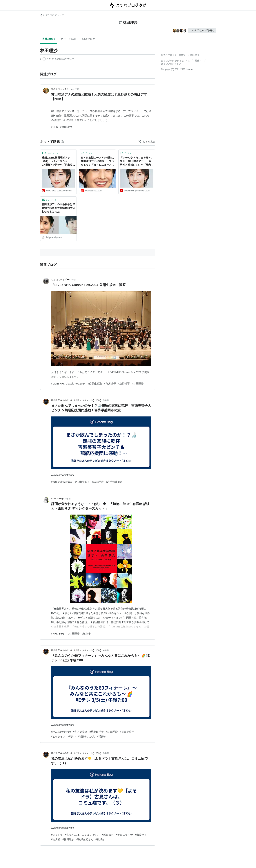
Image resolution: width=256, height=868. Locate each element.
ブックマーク (50, 153)
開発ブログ (200, 61)
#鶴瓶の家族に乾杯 (62, 482)
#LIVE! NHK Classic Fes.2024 (68, 384)
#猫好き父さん (86, 736)
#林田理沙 (66, 127)
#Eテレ (72, 736)
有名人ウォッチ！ (60, 89)
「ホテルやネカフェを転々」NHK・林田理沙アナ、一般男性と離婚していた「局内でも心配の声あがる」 (137, 162)
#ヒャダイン (58, 736)
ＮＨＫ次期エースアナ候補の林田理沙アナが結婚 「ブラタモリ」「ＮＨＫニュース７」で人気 (97, 162)
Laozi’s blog (57, 499)
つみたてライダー (60, 280)
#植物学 (86, 634)
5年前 (106, 753)
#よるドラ (57, 835)
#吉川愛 (56, 839)
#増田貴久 (108, 835)
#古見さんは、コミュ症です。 (82, 835)
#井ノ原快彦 (80, 732)
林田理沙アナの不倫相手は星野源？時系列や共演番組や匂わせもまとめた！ (58, 208)
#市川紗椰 (110, 384)
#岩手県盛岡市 (114, 482)
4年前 (68, 499)
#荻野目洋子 (97, 732)
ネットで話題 (69, 39)
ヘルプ (189, 61)
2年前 (74, 280)
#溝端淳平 (141, 835)
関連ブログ (89, 39)
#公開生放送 (95, 384)
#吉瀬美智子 (82, 482)
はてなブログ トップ (52, 15)
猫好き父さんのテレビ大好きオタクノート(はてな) (76, 400)
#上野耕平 (124, 384)
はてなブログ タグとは (172, 61)
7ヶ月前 (75, 89)
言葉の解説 (49, 39)
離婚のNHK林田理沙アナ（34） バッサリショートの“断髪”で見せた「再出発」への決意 (58, 162)
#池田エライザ (124, 835)
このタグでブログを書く (202, 30)
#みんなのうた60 (61, 732)
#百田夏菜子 (127, 732)
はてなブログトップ (171, 64)
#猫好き (102, 736)
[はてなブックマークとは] (62, 142)
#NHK (55, 127)
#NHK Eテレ (58, 634)
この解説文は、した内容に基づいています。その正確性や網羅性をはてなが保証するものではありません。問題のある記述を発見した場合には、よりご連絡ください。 (57, 60)
